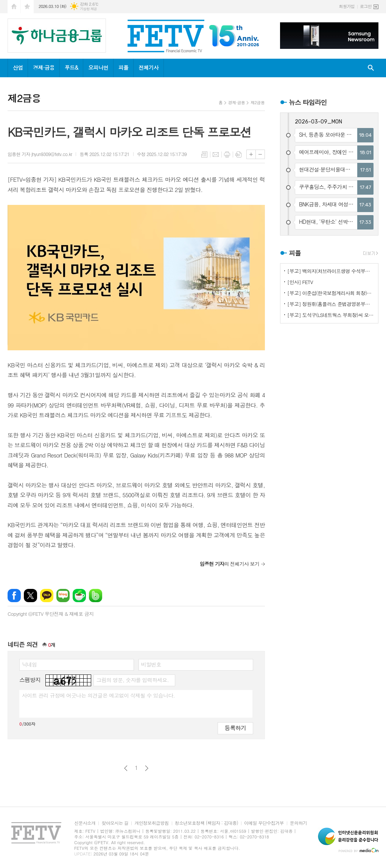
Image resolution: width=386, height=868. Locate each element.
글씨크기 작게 (260, 154)
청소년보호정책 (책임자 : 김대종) (206, 823)
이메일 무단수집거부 (264, 823)
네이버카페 (79, 596)
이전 (126, 768)
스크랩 (238, 155)
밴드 (96, 596)
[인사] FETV (300, 282)
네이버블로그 (63, 596)
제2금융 (258, 102)
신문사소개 (85, 823)
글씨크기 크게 (251, 154)
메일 (216, 155)
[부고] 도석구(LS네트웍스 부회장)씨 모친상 (331, 315)
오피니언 (98, 67)
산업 (18, 67)
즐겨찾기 (27, 7)
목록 (204, 155)
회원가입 (347, 6)
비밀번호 (151, 664)
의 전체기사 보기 (230, 564)
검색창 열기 (371, 68)
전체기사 (149, 67)
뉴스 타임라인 (308, 102)
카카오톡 (47, 596)
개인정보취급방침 (151, 823)
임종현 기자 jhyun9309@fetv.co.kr (40, 154)
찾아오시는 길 (115, 823)
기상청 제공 (88, 9)
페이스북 (14, 596)
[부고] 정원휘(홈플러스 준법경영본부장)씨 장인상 (331, 304)
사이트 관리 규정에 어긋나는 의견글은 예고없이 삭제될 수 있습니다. (98, 695)
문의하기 (298, 823)
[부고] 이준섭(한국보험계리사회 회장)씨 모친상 (331, 293)
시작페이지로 (14, 7)
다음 (147, 768)
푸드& (71, 67)
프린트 (227, 155)
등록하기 (235, 728)
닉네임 (29, 664)
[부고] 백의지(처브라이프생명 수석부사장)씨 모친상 (331, 271)
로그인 (366, 6)
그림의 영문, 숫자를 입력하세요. (132, 680)
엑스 (30, 596)
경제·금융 (44, 67)
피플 (123, 67)
